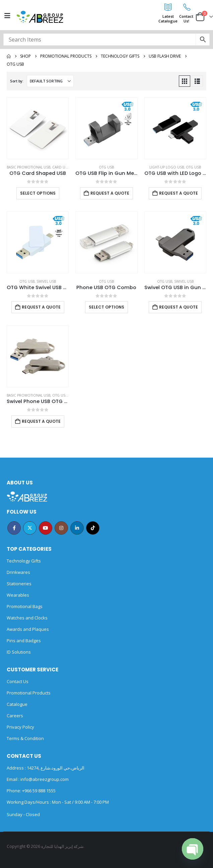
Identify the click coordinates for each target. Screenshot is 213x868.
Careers (15, 716)
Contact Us (18, 681)
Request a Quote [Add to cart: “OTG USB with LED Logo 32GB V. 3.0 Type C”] (179, 193)
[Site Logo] (40, 17)
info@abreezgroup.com (44, 779)
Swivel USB (46, 281)
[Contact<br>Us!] (186, 7)
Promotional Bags (25, 606)
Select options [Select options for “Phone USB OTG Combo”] (106, 307)
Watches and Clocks (27, 618)
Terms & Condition (25, 738)
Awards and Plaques (28, 629)
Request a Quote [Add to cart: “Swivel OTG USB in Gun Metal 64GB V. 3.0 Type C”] (179, 307)
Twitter (30, 528)
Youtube (46, 528)
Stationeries (19, 584)
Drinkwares (18, 572)
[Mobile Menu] (7, 16)
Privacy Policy (20, 727)
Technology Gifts (24, 561)
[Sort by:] (50, 81)
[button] (185, 81)
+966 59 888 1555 (39, 791)
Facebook (14, 528)
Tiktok (93, 528)
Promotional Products (29, 693)
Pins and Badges (24, 641)
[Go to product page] (38, 128)
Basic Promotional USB (28, 167)
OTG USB (106, 167)
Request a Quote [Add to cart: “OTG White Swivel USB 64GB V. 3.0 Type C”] (41, 307)
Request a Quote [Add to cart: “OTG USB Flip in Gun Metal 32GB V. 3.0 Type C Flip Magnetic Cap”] (110, 193)
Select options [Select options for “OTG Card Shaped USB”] (38, 193)
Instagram (61, 528)
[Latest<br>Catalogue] (168, 7)
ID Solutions (19, 652)
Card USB (61, 167)
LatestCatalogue (168, 19)
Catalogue (17, 704)
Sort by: (17, 81)
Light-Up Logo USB (167, 167)
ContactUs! (186, 19)
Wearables (18, 595)
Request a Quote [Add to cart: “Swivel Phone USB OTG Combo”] (41, 421)
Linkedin (77, 528)
